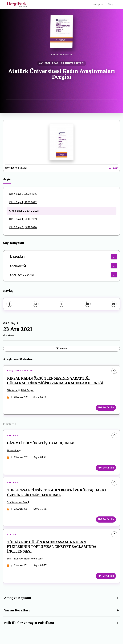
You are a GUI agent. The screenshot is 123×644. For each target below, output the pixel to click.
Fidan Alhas (13, 451)
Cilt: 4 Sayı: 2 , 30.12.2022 (23, 194)
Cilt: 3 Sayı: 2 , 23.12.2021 (24, 211)
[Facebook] (9, 304)
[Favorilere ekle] (114, 371)
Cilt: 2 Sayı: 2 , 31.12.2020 (23, 227)
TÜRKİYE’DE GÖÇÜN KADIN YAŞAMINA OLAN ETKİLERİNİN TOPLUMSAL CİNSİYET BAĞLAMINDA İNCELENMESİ (52, 549)
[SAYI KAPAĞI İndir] (114, 266)
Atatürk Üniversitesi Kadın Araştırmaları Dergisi (62, 74)
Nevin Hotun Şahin (34, 560)
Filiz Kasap (13, 391)
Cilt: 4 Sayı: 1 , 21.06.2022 (23, 202)
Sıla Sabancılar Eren (18, 504)
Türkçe (98, 4)
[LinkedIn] (88, 304)
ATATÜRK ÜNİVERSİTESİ (68, 63)
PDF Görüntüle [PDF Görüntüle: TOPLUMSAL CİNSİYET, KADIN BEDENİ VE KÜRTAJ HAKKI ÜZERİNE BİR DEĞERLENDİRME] (106, 521)
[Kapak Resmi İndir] (113, 168)
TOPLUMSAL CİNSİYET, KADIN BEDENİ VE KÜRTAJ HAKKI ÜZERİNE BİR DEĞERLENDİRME (57, 494)
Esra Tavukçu (14, 560)
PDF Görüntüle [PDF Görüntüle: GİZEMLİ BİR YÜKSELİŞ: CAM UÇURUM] (106, 468)
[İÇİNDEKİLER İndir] (114, 257)
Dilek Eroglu (28, 391)
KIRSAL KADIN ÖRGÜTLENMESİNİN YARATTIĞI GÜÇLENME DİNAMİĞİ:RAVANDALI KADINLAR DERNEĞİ (55, 381)
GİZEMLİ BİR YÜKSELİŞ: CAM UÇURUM (41, 444)
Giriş (110, 4)
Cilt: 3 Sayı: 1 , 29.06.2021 (23, 219)
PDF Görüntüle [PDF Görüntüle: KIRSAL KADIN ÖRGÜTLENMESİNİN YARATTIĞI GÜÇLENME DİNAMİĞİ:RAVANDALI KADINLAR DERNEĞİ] (106, 408)
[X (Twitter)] (61, 304)
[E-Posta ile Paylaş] (114, 304)
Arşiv (7, 179)
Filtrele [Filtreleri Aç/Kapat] (62, 349)
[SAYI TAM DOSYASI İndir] (114, 275)
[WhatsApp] (36, 304)
